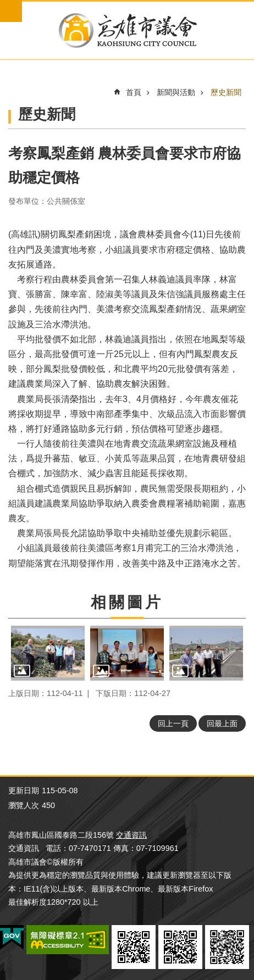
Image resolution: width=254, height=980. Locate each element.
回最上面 (222, 723)
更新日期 (24, 790)
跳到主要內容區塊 (6, 6)
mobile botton (11, 11)
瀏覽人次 (24, 805)
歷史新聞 (226, 92)
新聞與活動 (176, 92)
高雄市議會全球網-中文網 (127, 30)
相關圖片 (127, 602)
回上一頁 (173, 723)
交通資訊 (131, 835)
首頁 (134, 92)
